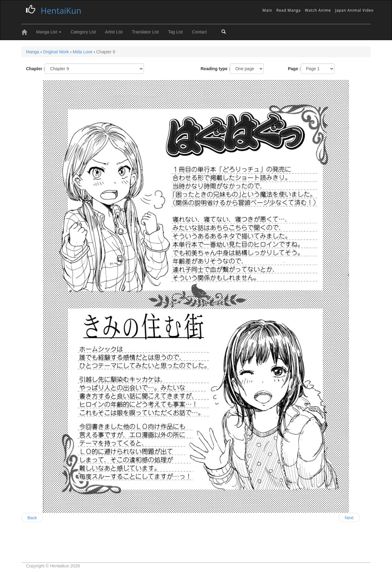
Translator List (145, 32)
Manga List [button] (49, 32)
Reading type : (215, 69)
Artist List (114, 32)
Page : (294, 69)
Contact (199, 32)
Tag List (175, 32)
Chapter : (35, 69)
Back (32, 518)
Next (349, 518)
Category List (83, 32)
